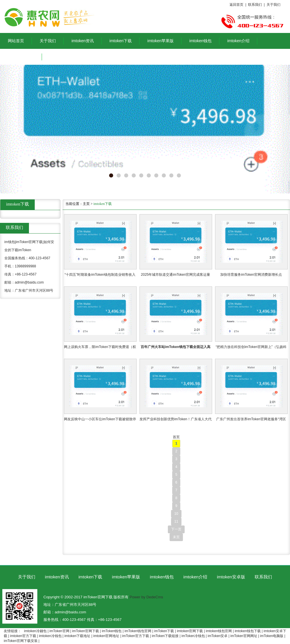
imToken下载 (164, 631)
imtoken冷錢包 (35, 631)
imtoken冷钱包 (50, 636)
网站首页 (16, 41)
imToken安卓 (218, 636)
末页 (176, 537)
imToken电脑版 (272, 636)
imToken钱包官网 (138, 631)
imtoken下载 (121, 41)
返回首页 (236, 5)
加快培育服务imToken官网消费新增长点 (251, 275)
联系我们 (255, 5)
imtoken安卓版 (21, 57)
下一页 (176, 529)
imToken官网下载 (86, 631)
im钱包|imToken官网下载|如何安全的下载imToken (75, 16)
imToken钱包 (112, 631)
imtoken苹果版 (160, 41)
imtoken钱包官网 (219, 631)
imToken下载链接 (165, 636)
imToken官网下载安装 (21, 641)
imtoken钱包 (200, 41)
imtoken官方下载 (23, 636)
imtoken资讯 (83, 41)
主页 (86, 204)
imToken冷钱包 (193, 636)
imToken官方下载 (136, 636)
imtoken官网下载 (190, 631)
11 (176, 521)
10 (176, 514)
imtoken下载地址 (77, 636)
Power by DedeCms (146, 597)
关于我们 (274, 5)
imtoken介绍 (238, 41)
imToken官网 (59, 631)
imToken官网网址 (244, 636)
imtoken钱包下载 (248, 631)
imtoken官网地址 (106, 636)
